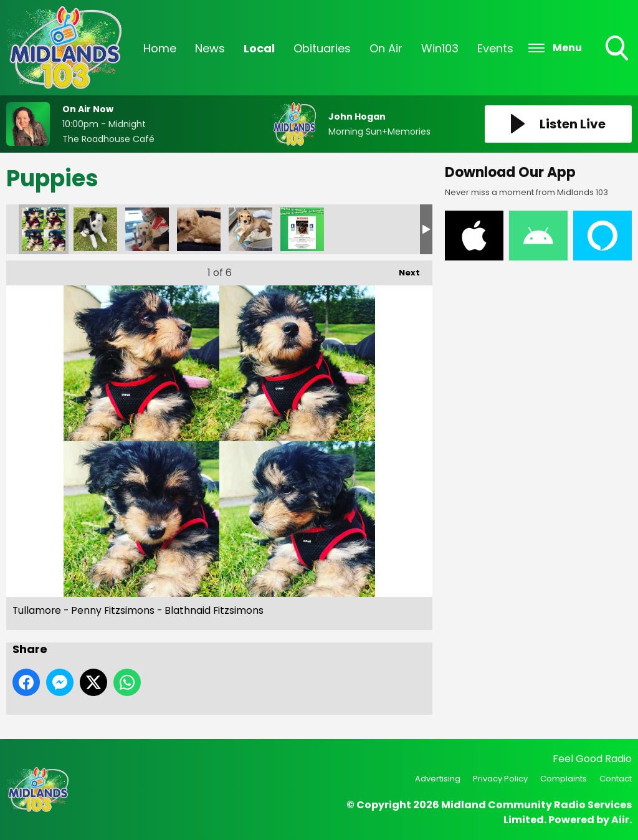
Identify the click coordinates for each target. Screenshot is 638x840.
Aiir (620, 820)
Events (495, 48)
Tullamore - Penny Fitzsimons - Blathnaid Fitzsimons (44, 229)
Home (160, 48)
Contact (616, 779)
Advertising (438, 779)
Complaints (564, 779)
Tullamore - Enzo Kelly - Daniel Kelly (199, 229)
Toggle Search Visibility (618, 49)
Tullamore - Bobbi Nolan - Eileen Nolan (147, 229)
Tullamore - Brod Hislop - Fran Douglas (95, 229)
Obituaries (322, 48)
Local (259, 48)
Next (403, 270)
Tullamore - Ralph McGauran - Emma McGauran (250, 229)
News (210, 48)
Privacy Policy (500, 779)
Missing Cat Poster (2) (302, 229)
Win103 (440, 48)
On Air (386, 48)
